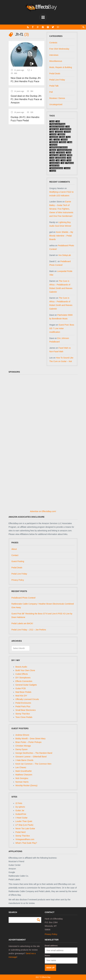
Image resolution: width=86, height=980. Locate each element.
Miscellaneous (56, 61)
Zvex (53, 160)
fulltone (63, 142)
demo (53, 153)
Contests (53, 43)
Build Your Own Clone (25, 670)
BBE (70, 155)
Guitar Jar (20, 810)
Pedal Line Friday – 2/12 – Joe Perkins (29, 630)
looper (53, 171)
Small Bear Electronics (26, 710)
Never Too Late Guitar (25, 829)
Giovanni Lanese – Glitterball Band (31, 757)
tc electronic (66, 129)
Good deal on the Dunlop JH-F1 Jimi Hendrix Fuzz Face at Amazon (26, 99)
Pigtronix (70, 163)
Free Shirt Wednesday (59, 49)
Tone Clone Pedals (24, 717)
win (58, 160)
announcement (57, 168)
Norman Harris (22, 782)
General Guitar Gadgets (26, 685)
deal (70, 142)
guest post (55, 166)
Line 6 (57, 140)
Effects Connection (24, 681)
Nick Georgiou (22, 778)
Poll (51, 92)
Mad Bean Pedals (23, 692)
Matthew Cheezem (24, 775)
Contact (15, 555)
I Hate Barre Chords (24, 760)
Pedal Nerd (21, 832)
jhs (63, 163)
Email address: (51, 946)
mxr (68, 127)
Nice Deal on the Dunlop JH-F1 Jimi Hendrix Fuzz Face (26, 80)
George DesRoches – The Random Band (34, 753)
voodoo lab (55, 163)
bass (69, 153)
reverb (68, 168)
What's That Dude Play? (26, 843)
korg (70, 160)
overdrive (55, 137)
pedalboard (61, 158)
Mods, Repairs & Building (61, 67)
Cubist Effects (22, 674)
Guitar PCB (21, 688)
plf (52, 140)
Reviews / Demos (57, 98)
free (70, 158)
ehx (58, 121)
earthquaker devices (59, 147)
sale (53, 132)
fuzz (69, 137)
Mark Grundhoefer (24, 771)
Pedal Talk (54, 86)
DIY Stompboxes (23, 678)
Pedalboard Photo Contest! (24, 598)
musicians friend (65, 150)
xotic (64, 160)
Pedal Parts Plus (23, 706)
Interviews (54, 55)
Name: (48, 956)
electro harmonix (58, 127)
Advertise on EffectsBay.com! (43, 511)
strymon (54, 145)
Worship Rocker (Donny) (26, 785)
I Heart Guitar (22, 818)
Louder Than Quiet (24, 821)
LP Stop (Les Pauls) (24, 825)
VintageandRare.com (25, 839)
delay (63, 137)
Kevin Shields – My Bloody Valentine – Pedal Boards (61, 236)
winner (65, 140)
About (14, 549)
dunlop (68, 132)
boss (53, 121)
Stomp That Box (23, 714)
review (64, 155)
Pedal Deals (55, 74)
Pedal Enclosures (23, 703)
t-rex (53, 158)
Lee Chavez (21, 767)
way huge (55, 155)
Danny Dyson (22, 749)
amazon (60, 132)
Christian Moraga (23, 746)
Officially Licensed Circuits (27, 699)
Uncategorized (56, 104)
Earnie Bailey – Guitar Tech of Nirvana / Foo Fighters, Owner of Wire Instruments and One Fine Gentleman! (61, 209)
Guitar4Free (21, 814)
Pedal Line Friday (57, 80)
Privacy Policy (18, 580)
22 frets (19, 803)
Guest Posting (18, 561)
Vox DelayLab (65, 255)
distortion (55, 142)
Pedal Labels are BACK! (22, 623)
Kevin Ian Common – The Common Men (33, 764)
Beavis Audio (21, 667)
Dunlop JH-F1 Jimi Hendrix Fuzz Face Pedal (25, 118)
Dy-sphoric (20, 807)
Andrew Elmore (22, 735)
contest (54, 134)
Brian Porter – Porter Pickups (28, 742)
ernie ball (61, 153)
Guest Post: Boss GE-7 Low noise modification (62, 328)
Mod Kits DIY (21, 696)
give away (55, 129)
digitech (62, 134)
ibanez (54, 150)
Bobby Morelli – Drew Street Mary (31, 739)
